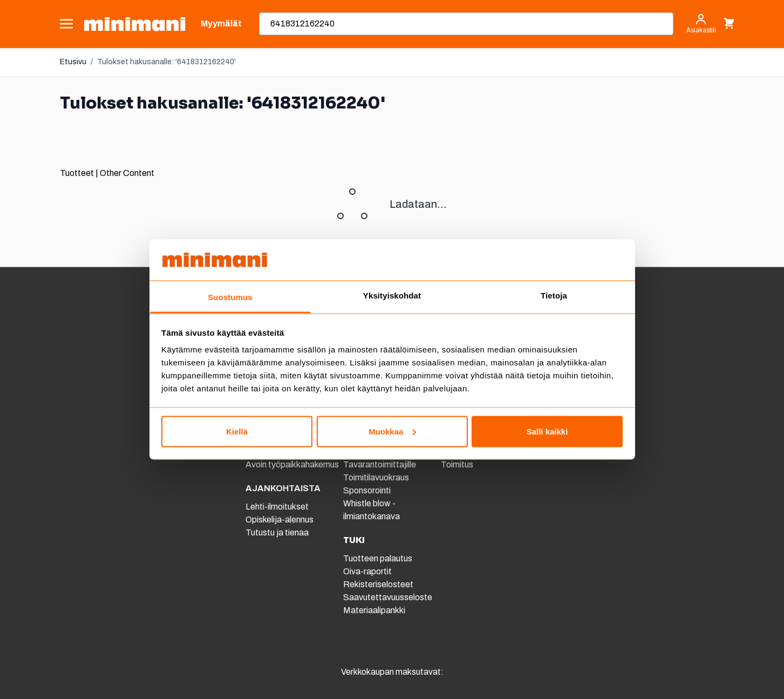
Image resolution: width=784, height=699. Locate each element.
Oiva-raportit (367, 571)
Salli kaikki (547, 431)
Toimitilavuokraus (376, 477)
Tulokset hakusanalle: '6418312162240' (166, 62)
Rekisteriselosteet (378, 584)
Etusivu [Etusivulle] (73, 62)
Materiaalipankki (374, 610)
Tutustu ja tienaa (277, 532)
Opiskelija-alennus (279, 520)
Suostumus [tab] (230, 297)
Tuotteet (77, 173)
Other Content (127, 173)
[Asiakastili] (701, 24)
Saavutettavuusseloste (388, 597)
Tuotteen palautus (379, 558)
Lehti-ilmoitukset (277, 507)
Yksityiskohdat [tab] (392, 296)
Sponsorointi (367, 490)
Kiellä (237, 431)
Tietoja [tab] (554, 296)
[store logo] (135, 24)
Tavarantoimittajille (380, 464)
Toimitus (457, 464)
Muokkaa (392, 431)
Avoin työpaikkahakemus (292, 464)
